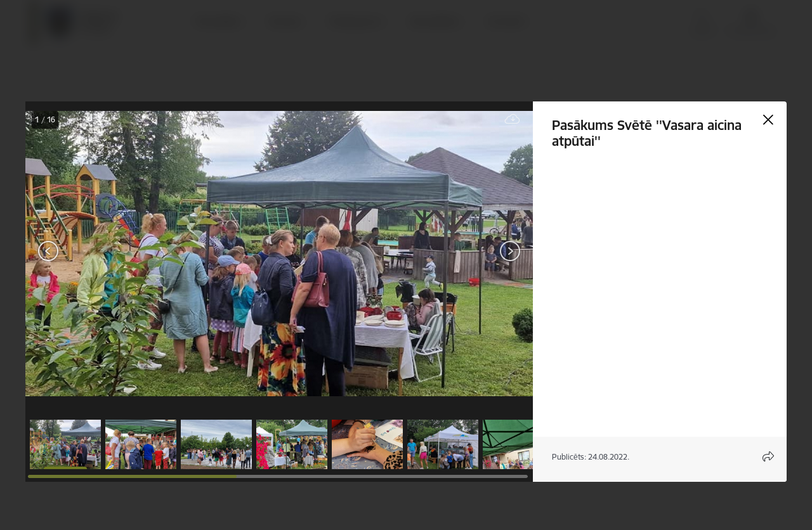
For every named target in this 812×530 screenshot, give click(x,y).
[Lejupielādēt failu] (513, 120)
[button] (65, 444)
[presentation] (101, 252)
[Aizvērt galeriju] (768, 120)
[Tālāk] (510, 251)
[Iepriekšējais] (49, 251)
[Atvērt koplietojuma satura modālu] (768, 456)
